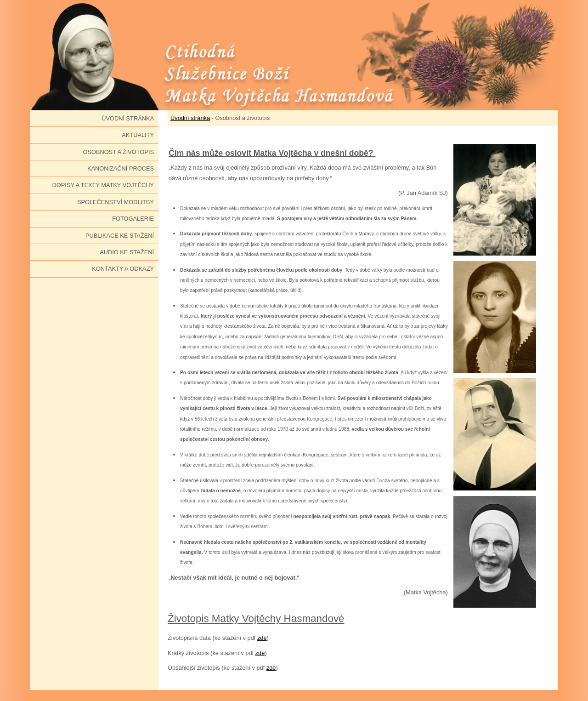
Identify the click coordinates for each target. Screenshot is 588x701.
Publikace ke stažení (120, 236)
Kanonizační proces (121, 168)
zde (262, 638)
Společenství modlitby (116, 202)
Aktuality (138, 135)
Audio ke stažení (127, 252)
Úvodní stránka (128, 118)
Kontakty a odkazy (123, 269)
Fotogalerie (133, 219)
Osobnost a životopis (118, 152)
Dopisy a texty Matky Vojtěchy (103, 185)
